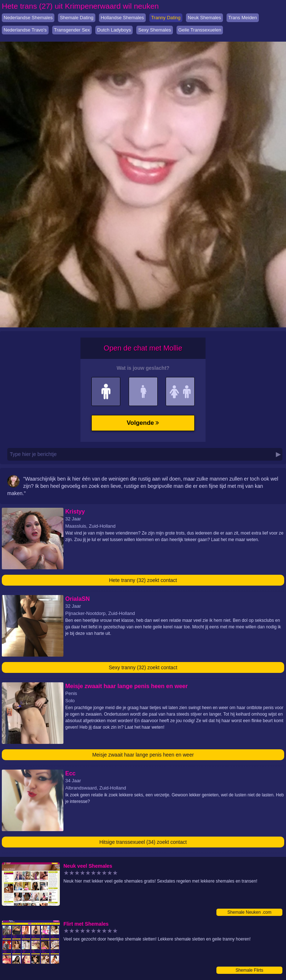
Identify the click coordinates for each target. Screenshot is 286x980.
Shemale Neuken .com (249, 912)
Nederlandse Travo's (25, 30)
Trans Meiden (243, 18)
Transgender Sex (72, 30)
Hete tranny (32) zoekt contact (143, 580)
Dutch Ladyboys (114, 30)
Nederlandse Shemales (28, 18)
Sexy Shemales (154, 30)
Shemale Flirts (250, 970)
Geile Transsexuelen (200, 30)
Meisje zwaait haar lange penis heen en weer (143, 755)
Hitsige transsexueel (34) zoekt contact (143, 842)
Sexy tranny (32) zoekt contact (143, 667)
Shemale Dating (77, 18)
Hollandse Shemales (122, 18)
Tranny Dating (166, 18)
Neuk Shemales (204, 18)
